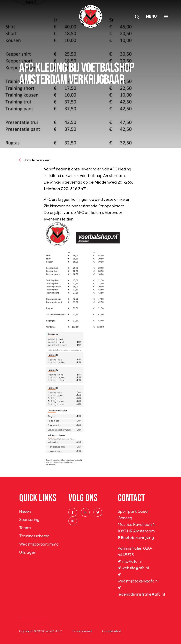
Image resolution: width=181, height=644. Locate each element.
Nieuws (25, 511)
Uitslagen (28, 552)
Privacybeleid (82, 631)
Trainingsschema (34, 536)
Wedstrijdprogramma (39, 544)
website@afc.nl (133, 568)
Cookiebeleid (112, 631)
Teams (25, 528)
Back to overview (34, 160)
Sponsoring (29, 519)
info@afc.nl (130, 561)
